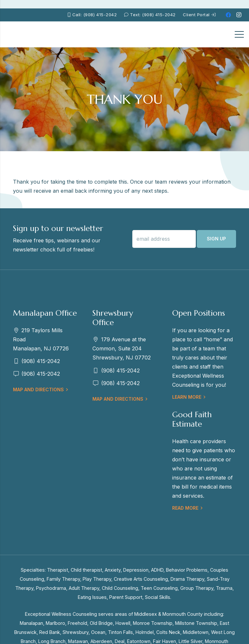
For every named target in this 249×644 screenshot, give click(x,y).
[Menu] (239, 34)
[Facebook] (228, 15)
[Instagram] (239, 15)
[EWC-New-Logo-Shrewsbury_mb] (20, 34)
